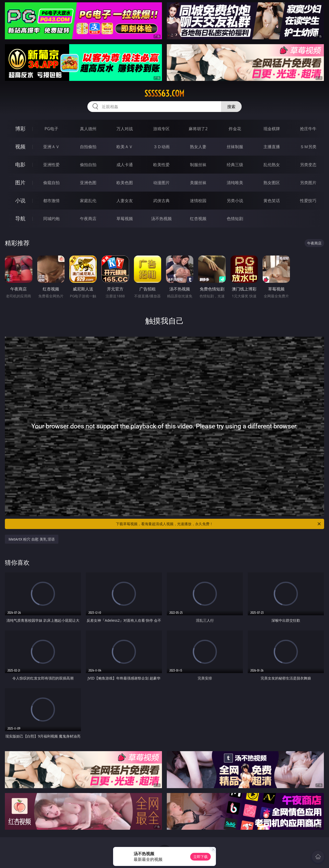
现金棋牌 (272, 129)
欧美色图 (125, 183)
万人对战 (125, 129)
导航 (20, 218)
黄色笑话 (272, 201)
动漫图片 (161, 183)
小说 (20, 200)
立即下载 (200, 857)
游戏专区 (161, 129)
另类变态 (308, 165)
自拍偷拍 (88, 147)
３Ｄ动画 (161, 147)
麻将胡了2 (198, 129)
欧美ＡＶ (125, 147)
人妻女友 (125, 201)
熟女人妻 (198, 147)
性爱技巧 (308, 201)
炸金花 (235, 129)
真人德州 (88, 129)
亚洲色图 (88, 183)
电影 (20, 164)
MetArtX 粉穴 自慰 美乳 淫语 (32, 539)
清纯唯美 (235, 183)
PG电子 (51, 129)
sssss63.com (164, 93)
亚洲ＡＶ (51, 147)
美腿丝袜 (198, 183)
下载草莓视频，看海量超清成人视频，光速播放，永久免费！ (219, 524)
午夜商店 (88, 219)
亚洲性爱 (51, 165)
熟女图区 (272, 183)
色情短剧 (235, 219)
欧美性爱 (161, 165)
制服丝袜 (198, 165)
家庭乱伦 (88, 201)
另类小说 (235, 201)
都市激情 (51, 201)
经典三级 (235, 165)
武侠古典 (161, 201)
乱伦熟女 (272, 165)
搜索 (231, 107)
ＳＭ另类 (308, 147)
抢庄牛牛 (308, 129)
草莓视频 (125, 219)
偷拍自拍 (88, 165)
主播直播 (272, 147)
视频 (20, 147)
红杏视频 (198, 219)
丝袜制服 (235, 147)
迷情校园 (198, 201)
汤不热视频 (161, 219)
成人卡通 (125, 165)
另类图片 (308, 183)
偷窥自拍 (51, 183)
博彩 (20, 129)
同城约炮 (51, 219)
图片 (20, 182)
